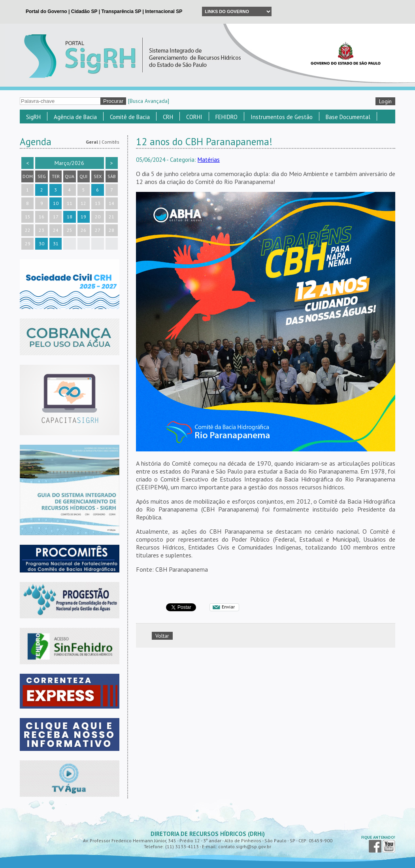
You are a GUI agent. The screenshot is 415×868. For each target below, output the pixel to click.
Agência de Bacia (75, 117)
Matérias (209, 160)
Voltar (162, 636)
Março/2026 (69, 163)
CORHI (194, 117)
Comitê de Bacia (130, 117)
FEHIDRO (226, 117)
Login (385, 101)
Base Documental (348, 117)
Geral (92, 142)
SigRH (33, 117)
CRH (168, 117)
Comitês (110, 142)
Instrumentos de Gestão (282, 117)
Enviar (228, 607)
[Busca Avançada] (149, 101)
